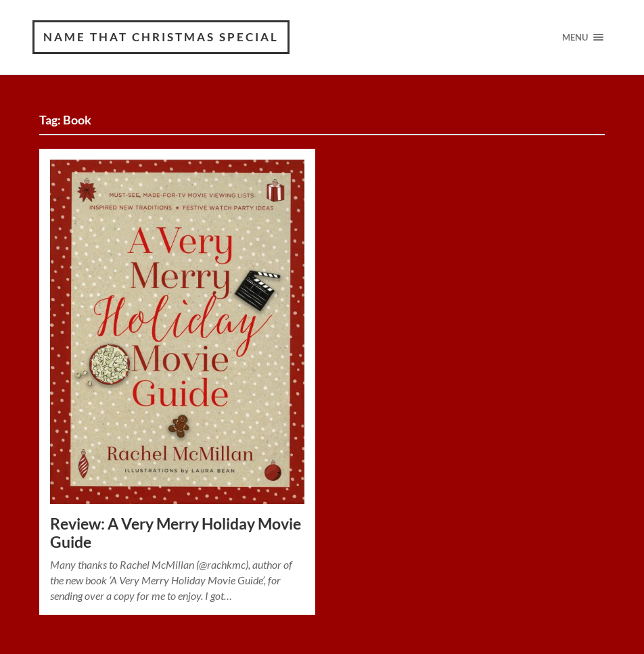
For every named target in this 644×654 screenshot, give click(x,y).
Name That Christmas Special (161, 37)
